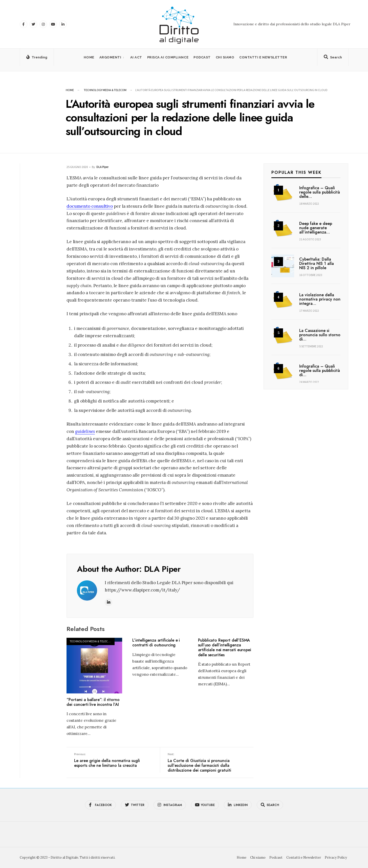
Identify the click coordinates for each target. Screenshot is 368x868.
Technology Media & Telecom (105, 90)
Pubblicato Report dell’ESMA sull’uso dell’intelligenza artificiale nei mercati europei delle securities (225, 648)
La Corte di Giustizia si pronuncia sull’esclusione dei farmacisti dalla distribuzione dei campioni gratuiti (207, 763)
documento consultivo (90, 206)
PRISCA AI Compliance (168, 57)
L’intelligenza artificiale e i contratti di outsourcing (156, 643)
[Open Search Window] (333, 58)
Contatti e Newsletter (263, 57)
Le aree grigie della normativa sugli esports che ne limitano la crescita (113, 760)
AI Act (136, 57)
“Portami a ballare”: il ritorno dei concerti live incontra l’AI (93, 702)
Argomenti (110, 57)
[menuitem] (112, 57)
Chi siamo (225, 57)
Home (89, 57)
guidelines (85, 431)
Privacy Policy (336, 858)
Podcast (202, 57)
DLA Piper (102, 167)
